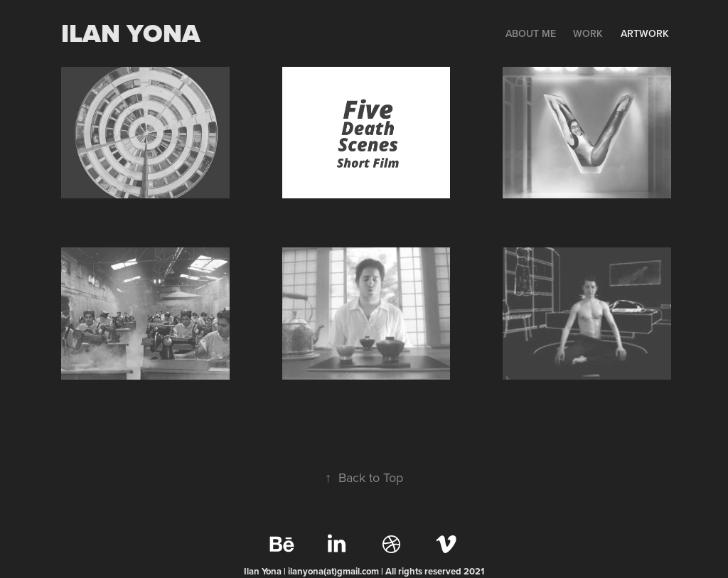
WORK (588, 33)
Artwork (645, 33)
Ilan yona (131, 33)
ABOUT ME (531, 33)
